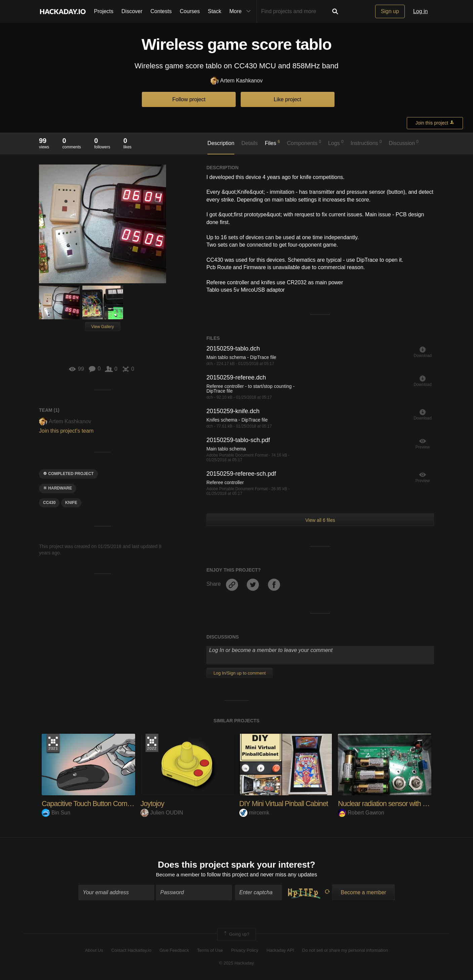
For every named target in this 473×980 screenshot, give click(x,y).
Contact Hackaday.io (131, 951)
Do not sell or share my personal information (345, 951)
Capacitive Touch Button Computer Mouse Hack (113, 804)
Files (272, 143)
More (241, 11)
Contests (161, 11)
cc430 (49, 503)
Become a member (178, 875)
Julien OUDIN (162, 813)
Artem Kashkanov (236, 81)
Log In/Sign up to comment (240, 673)
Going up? (236, 935)
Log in (421, 11)
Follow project (189, 99)
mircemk (254, 813)
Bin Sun (56, 813)
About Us (94, 951)
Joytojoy (153, 804)
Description (221, 143)
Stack (214, 11)
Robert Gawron (361, 813)
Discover (132, 11)
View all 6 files (320, 520)
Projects (104, 11)
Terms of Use (210, 951)
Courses (190, 11)
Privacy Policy (245, 951)
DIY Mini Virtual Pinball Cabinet (285, 804)
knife (71, 503)
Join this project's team (66, 431)
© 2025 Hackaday (237, 963)
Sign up (390, 11)
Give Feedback (174, 951)
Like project (287, 99)
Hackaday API (280, 951)
